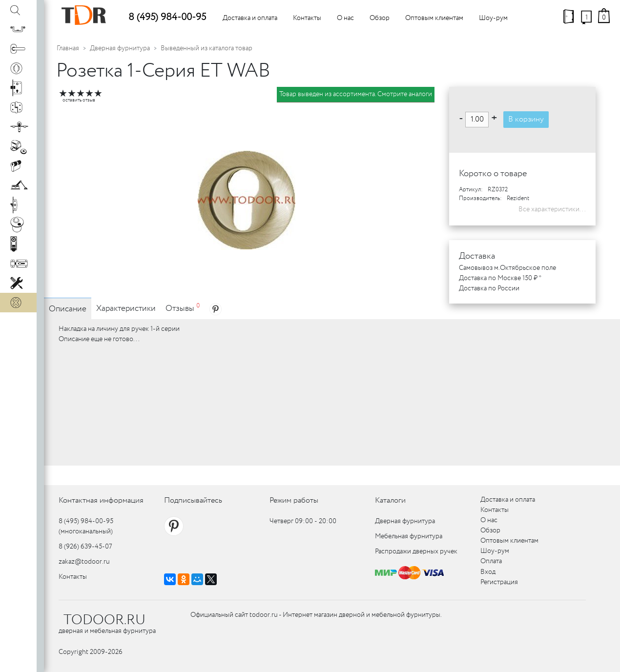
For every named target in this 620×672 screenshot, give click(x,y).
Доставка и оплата (250, 18)
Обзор (380, 18)
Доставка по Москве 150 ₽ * (500, 278)
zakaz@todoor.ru (84, 562)
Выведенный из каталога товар (207, 48)
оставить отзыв (79, 100)
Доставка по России (489, 288)
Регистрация (499, 582)
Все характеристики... (552, 209)
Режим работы (294, 500)
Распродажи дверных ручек (416, 551)
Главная (68, 48)
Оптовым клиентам (434, 18)
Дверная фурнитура (120, 48)
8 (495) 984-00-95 (167, 17)
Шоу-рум (493, 18)
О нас (345, 18)
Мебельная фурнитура (409, 536)
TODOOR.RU (104, 620)
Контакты (307, 18)
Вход (488, 572)
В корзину (526, 119)
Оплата (491, 561)
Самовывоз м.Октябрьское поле (507, 268)
